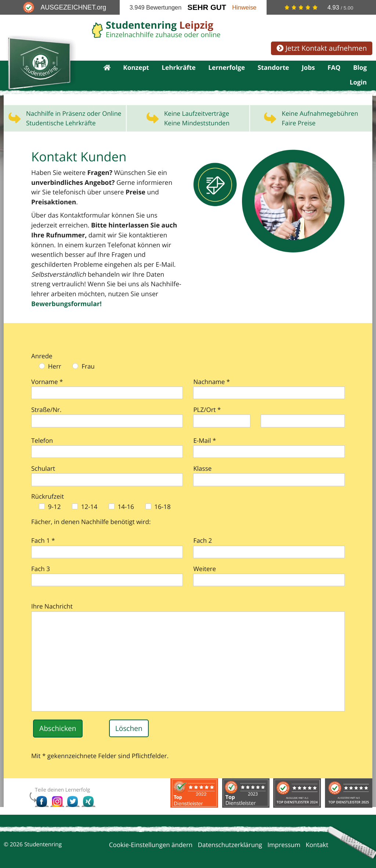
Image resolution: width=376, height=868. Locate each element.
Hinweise (244, 7)
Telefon (42, 431)
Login (358, 84)
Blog (360, 69)
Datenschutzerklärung (230, 835)
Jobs (308, 69)
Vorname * (47, 372)
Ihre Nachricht (52, 597)
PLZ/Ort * (207, 400)
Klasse (202, 458)
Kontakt (317, 835)
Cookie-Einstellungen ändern (151, 835)
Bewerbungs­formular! (116, 294)
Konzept (136, 69)
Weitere (205, 559)
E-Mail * (205, 431)
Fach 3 (41, 559)
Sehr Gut (207, 7)
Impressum (284, 835)
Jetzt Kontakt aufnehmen (322, 48)
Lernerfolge (227, 69)
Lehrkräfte (179, 69)
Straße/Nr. (46, 400)
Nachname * (211, 372)
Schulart (43, 458)
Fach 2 (203, 531)
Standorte (273, 69)
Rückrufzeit (48, 487)
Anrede (42, 346)
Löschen (129, 718)
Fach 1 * (43, 531)
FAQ (334, 69)
